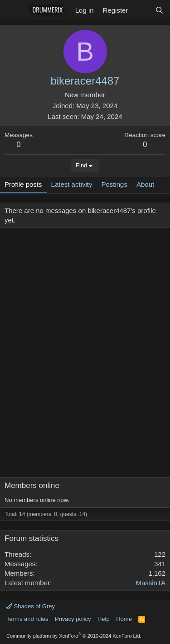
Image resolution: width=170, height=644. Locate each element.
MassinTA (151, 583)
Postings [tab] (114, 184)
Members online (32, 485)
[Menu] (12, 10)
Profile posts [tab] (23, 184)
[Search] (159, 10)
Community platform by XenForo (74, 636)
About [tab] (145, 184)
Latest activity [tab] (72, 184)
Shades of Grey (31, 606)
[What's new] (141, 10)
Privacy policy (73, 619)
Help (104, 619)
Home (124, 619)
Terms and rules (27, 619)
